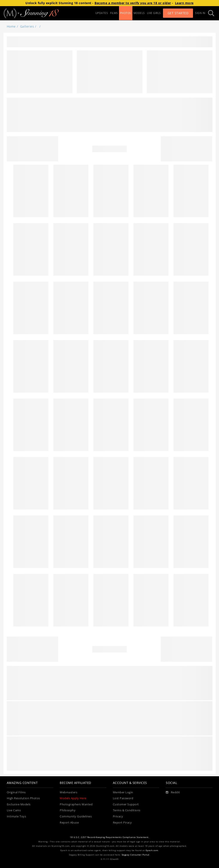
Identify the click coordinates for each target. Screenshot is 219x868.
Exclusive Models (19, 804)
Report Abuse (69, 823)
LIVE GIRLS (154, 13)
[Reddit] (173, 792)
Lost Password (123, 798)
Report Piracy (122, 823)
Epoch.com (152, 850)
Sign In (200, 13)
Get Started (178, 13)
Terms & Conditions (127, 810)
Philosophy (68, 810)
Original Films (16, 792)
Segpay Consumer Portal (136, 855)
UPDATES (102, 13)
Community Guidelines (76, 816)
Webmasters (68, 792)
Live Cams (14, 810)
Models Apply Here (73, 798)
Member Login (123, 792)
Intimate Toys (17, 816)
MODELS (139, 13)
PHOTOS (126, 13)
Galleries (27, 26)
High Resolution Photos (23, 798)
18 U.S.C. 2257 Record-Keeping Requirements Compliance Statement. (109, 837)
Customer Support (126, 804)
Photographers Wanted (76, 804)
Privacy (118, 816)
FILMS (114, 13)
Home (11, 26)
